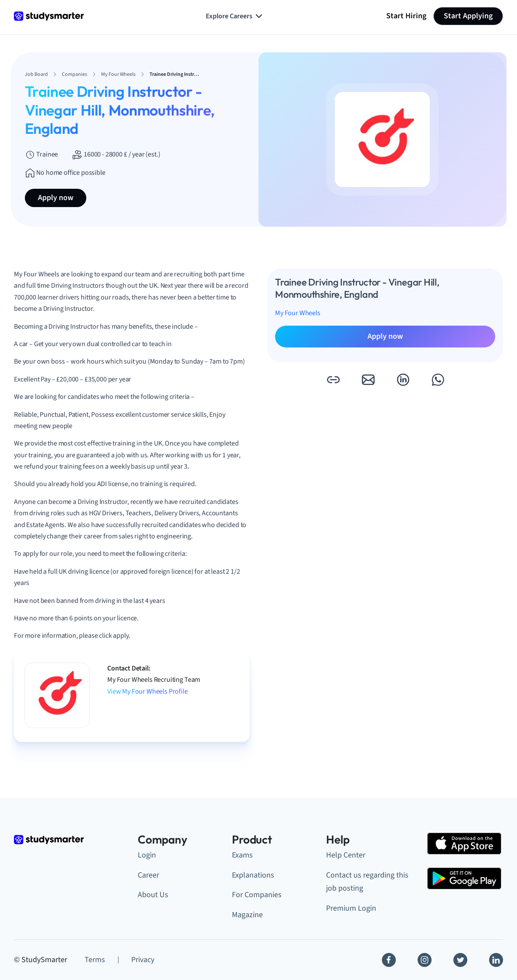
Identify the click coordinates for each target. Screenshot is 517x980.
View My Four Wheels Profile (148, 691)
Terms (95, 960)
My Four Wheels (298, 313)
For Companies (257, 895)
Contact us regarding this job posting (367, 882)
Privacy (143, 960)
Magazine (247, 915)
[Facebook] (389, 960)
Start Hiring (406, 16)
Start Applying (468, 16)
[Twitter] (460, 960)
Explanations (253, 875)
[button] (333, 380)
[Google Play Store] (464, 878)
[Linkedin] (496, 960)
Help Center (346, 855)
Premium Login (351, 908)
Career (148, 875)
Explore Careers (235, 16)
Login (147, 855)
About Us (153, 895)
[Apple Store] (464, 844)
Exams (242, 855)
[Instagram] (425, 960)
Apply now (56, 198)
